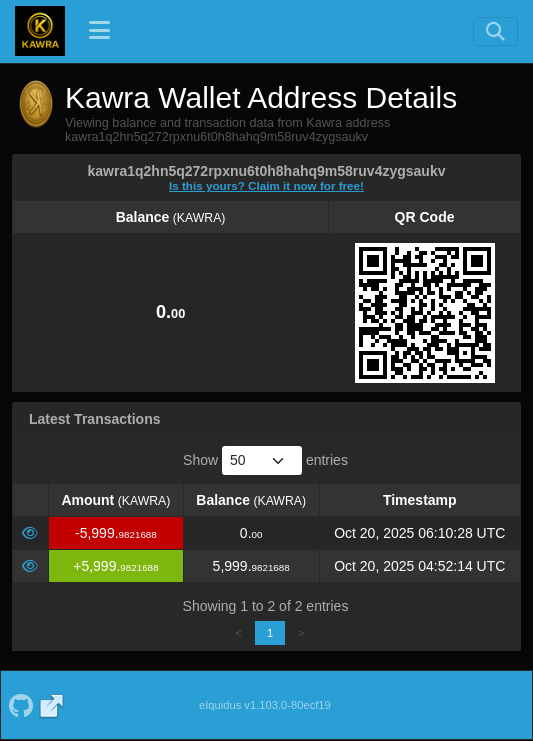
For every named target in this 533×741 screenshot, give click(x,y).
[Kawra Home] (40, 31)
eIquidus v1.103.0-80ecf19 (265, 705)
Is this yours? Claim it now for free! (266, 185)
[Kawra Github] (20, 704)
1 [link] (270, 633)
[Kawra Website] (52, 704)
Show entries (265, 460)
